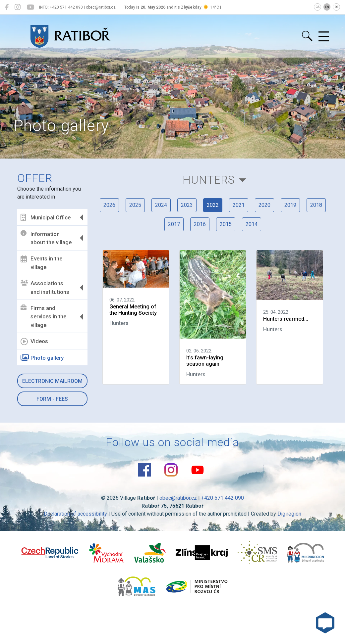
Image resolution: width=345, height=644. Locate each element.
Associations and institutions (45, 288)
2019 (290, 205)
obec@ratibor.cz (178, 498)
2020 (264, 205)
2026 (109, 205)
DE (337, 7)
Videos (34, 342)
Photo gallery (42, 358)
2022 (213, 205)
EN (327, 7)
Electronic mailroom (52, 381)
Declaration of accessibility (75, 514)
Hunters (209, 180)
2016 (200, 224)
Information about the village (46, 238)
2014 (252, 224)
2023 (187, 205)
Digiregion (289, 514)
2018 (316, 205)
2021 (239, 205)
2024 (161, 205)
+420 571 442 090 (223, 498)
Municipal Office (46, 217)
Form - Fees (52, 399)
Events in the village (41, 263)
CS (317, 7)
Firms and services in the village (43, 317)
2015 (226, 224)
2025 (135, 205)
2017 (174, 224)
